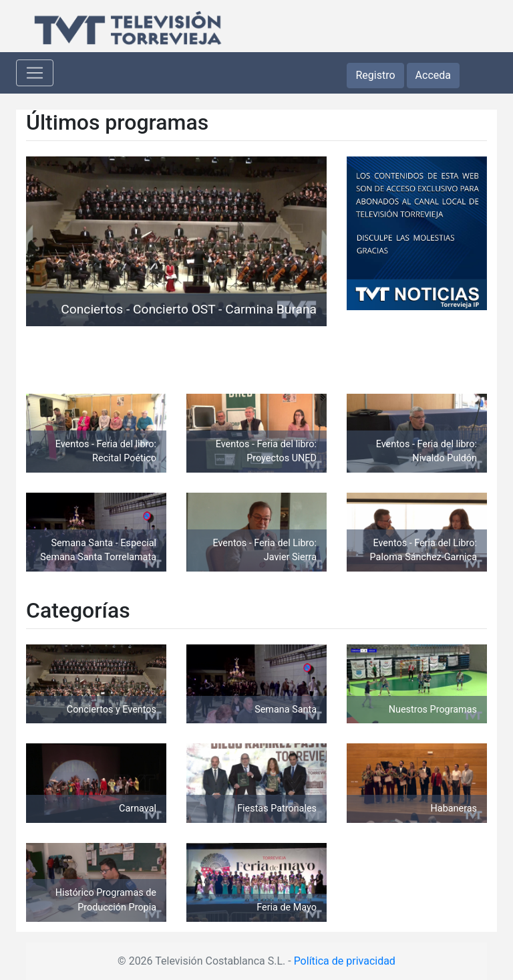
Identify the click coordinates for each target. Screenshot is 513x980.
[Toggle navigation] (35, 73)
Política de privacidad (345, 961)
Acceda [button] (433, 75)
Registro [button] (375, 75)
